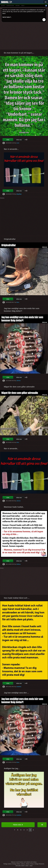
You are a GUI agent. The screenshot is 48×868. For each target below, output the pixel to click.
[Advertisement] (24, 37)
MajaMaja (19, 194)
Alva (18, 442)
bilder (18, 6)
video (23, 6)
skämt (3, 6)
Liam (18, 143)
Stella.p (19, 564)
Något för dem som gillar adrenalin (19, 387)
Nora (18, 302)
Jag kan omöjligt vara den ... (16, 693)
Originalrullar (10, 239)
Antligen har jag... (12, 768)
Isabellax (19, 687)
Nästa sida (18, 825)
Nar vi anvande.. (11, 449)
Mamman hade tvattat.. (14, 507)
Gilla (8, 140)
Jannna (18, 381)
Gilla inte (19, 140)
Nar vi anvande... (11, 149)
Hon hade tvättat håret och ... (17, 598)
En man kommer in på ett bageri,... (19, 53)
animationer (10, 6)
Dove (18, 762)
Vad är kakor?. (7, 17)
